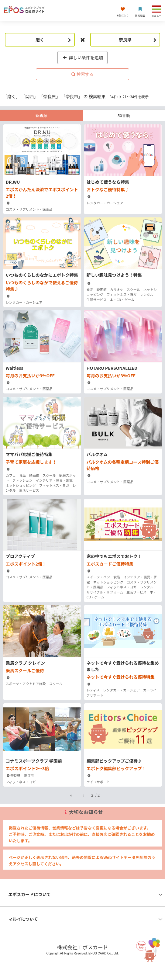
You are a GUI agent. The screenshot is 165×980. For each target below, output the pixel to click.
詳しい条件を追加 (82, 57)
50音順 (124, 115)
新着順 (41, 115)
